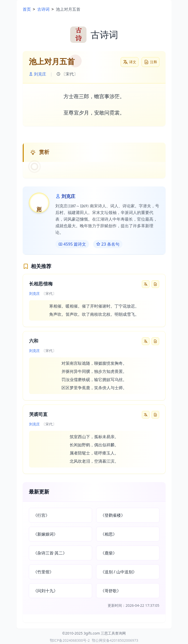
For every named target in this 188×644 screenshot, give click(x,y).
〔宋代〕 (67, 74)
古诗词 (43, 9)
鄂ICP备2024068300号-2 (70, 640)
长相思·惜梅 (41, 284)
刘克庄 (37, 74)
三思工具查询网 (113, 633)
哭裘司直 (38, 415)
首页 (27, 9)
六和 (34, 341)
